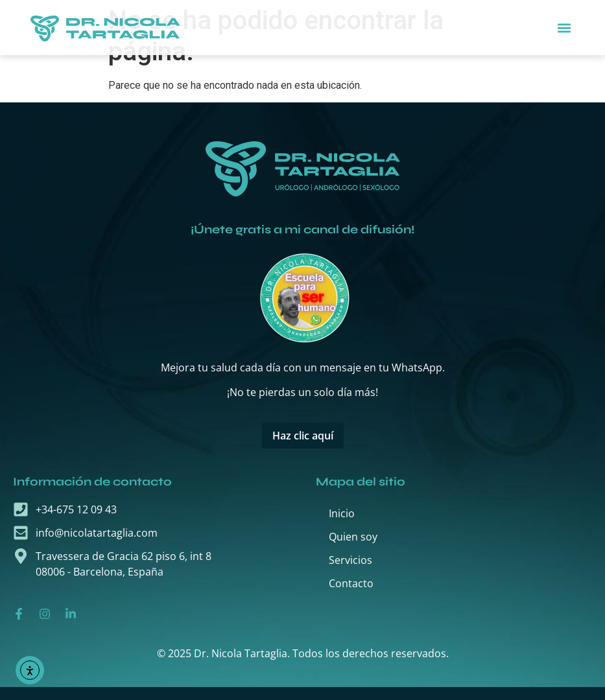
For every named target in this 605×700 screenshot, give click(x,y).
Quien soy (353, 537)
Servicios (350, 560)
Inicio (342, 513)
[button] (564, 28)
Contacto (351, 583)
